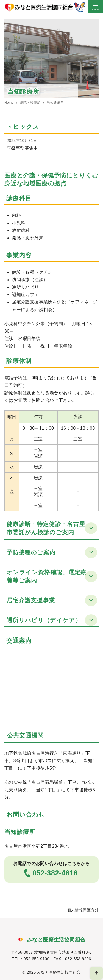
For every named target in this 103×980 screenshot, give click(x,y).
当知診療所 (55, 103)
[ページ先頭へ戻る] (96, 973)
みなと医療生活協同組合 (59, 972)
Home (9, 103)
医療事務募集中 (22, 148)
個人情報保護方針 (83, 910)
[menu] (95, 6)
